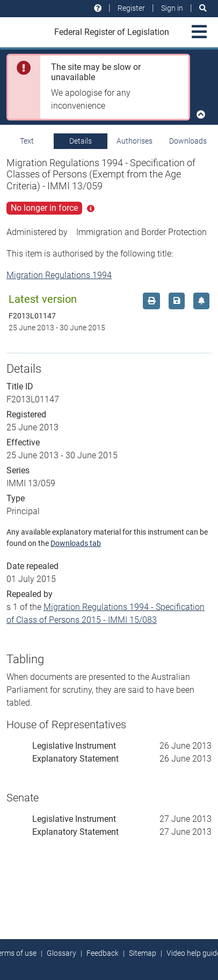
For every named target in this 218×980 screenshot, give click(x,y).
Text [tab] (27, 141)
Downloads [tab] (188, 141)
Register (131, 8)
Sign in (172, 8)
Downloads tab (76, 543)
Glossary (61, 953)
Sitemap (143, 953)
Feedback (103, 953)
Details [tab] (81, 141)
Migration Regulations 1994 (59, 275)
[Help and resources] (98, 8)
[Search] (203, 8)
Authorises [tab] (135, 141)
